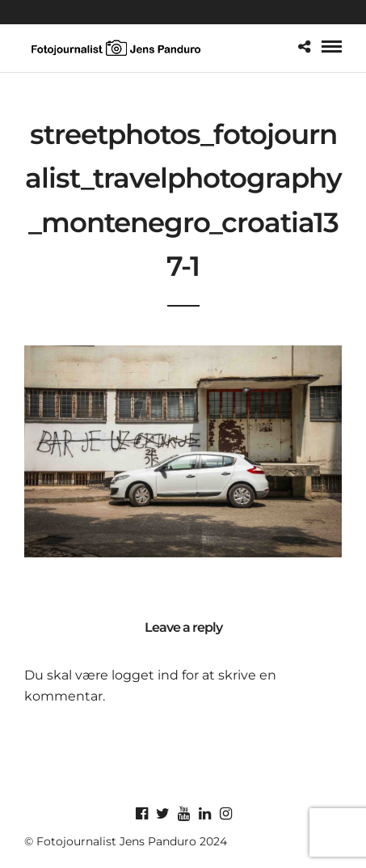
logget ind (145, 675)
